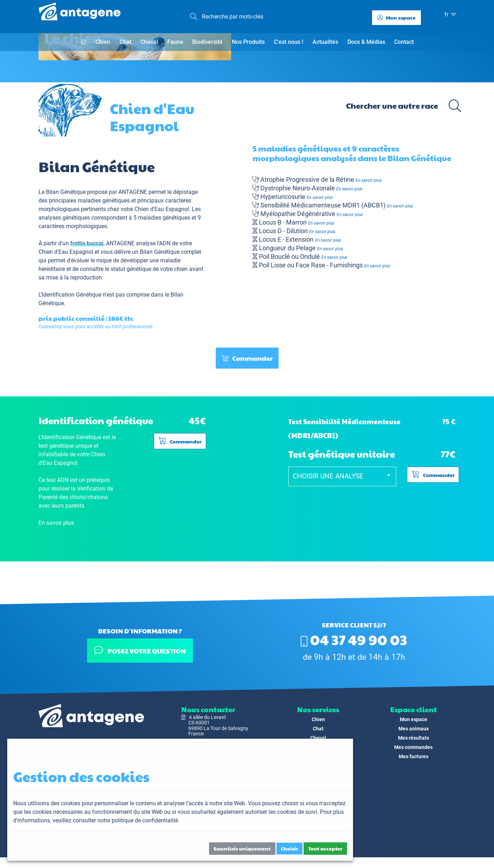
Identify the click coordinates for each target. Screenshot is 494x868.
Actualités (325, 42)
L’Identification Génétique (70, 326)
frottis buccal (87, 275)
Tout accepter (325, 848)
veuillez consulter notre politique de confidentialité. (116, 820)
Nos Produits (248, 42)
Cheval (149, 42)
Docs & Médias (366, 42)
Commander (247, 390)
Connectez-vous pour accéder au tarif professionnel (95, 358)
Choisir (289, 848)
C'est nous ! (289, 42)
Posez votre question (140, 650)
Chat (125, 42)
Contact (404, 42)
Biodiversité (207, 42)
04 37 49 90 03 (354, 639)
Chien (103, 42)
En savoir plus (369, 212)
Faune (175, 42)
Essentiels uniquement (242, 848)
